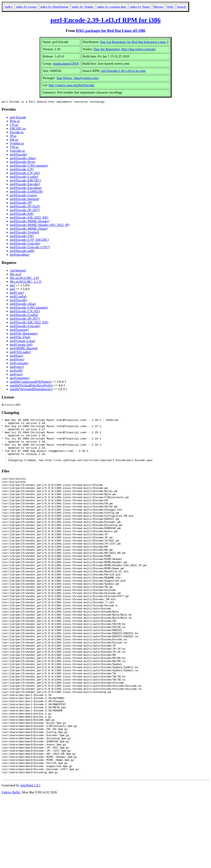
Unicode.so (17, 151)
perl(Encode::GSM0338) (26, 192)
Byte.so (15, 122)
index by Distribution (54, 7)
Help (170, 7)
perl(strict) (17, 367)
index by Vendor (83, 7)
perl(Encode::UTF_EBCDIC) (29, 240)
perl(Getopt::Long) (22, 341)
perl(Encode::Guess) (23, 196)
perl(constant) (19, 364)
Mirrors (159, 7)
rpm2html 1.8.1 (30, 856)
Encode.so (17, 133)
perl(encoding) (20, 255)
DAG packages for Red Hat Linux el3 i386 (111, 31)
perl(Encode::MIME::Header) (30, 222)
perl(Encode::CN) (22, 170)
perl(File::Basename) (24, 334)
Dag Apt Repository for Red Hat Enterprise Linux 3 (134, 42)
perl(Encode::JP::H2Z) (25, 207)
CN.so (14, 125)
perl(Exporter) (19, 330)
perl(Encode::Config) (24, 177)
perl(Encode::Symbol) (25, 233)
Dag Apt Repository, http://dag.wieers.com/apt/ (125, 49)
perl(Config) (18, 297)
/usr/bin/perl (18, 271)
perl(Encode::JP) (21, 203)
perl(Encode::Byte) (23, 162)
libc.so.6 (15, 275)
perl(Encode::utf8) (22, 251)
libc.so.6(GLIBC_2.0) (24, 278)
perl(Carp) (17, 293)
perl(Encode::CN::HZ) (25, 174)
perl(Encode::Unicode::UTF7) (30, 248)
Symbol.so (17, 144)
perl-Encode (18, 118)
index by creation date (112, 7)
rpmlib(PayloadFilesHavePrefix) (31, 386)
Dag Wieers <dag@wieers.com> (78, 78)
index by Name (140, 7)
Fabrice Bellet (11, 863)
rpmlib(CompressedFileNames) (31, 382)
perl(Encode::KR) (22, 214)
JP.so (13, 136)
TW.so (14, 148)
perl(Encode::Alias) (23, 159)
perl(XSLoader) (20, 353)
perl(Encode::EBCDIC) (25, 181)
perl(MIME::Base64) (24, 349)
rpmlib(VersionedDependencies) (31, 390)
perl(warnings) (20, 379)
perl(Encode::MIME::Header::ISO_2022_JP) (40, 225)
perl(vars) (16, 375)
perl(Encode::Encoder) (25, 185)
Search (182, 7)
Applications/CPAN (66, 64)
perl (12, 286)
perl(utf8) (16, 371)
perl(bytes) (17, 360)
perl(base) (16, 356)
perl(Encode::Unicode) (25, 244)
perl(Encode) (19, 155)
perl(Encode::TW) (22, 237)
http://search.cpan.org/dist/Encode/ (72, 85)
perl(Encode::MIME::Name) (29, 229)
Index (9, 7)
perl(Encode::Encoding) (26, 188)
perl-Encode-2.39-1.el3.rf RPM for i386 (105, 20)
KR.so (14, 140)
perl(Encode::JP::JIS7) (25, 211)
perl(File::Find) (20, 338)
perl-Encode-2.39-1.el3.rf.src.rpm (123, 71)
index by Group (26, 7)
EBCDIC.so (18, 129)
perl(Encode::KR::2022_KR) (29, 218)
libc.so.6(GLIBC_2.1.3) (26, 282)
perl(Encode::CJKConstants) (29, 166)
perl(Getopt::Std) (21, 345)
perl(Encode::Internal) (25, 200)
